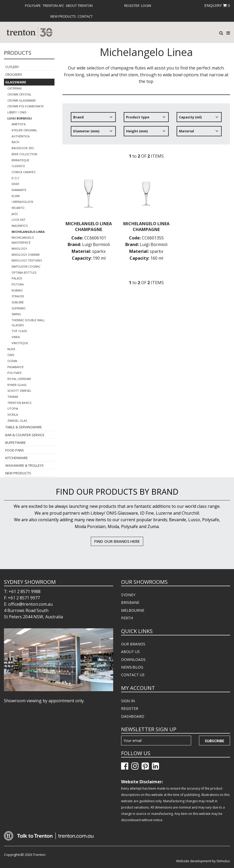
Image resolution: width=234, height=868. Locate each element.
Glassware (16, 82)
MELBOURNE (133, 610)
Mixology (19, 249)
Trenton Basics (19, 403)
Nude (11, 349)
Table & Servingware (24, 427)
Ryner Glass (17, 385)
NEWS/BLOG (132, 667)
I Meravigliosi (22, 202)
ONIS (11, 355)
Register (132, 6)
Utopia (13, 408)
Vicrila (13, 415)
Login (146, 6)
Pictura (18, 284)
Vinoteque (20, 343)
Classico (18, 166)
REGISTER (130, 708)
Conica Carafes (23, 172)
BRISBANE (130, 602)
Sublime (18, 302)
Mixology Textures (27, 260)
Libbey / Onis (17, 112)
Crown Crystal (19, 94)
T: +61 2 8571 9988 (22, 591)
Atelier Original (24, 130)
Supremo (19, 308)
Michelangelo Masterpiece (23, 240)
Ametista (19, 124)
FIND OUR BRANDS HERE (117, 541)
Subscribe (215, 741)
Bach (15, 142)
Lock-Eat (19, 220)
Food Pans (15, 450)
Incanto (18, 208)
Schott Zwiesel (19, 391)
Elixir (16, 196)
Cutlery (12, 67)
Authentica (21, 136)
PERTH (127, 618)
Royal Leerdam (19, 379)
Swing (16, 314)
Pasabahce (16, 367)
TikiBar (13, 397)
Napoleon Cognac (26, 266)
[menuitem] (33, 6)
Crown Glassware (22, 100)
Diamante (19, 190)
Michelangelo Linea (28, 232)
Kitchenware (17, 458)
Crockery (14, 74)
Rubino (17, 290)
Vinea (16, 337)
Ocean (12, 361)
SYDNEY (128, 595)
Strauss (18, 296)
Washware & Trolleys (24, 465)
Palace (17, 278)
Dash (15, 184)
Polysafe (33, 6)
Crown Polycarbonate (26, 106)
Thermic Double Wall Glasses (28, 323)
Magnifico (20, 226)
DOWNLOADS (133, 659)
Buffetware (16, 443)
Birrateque (20, 160)
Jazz (15, 214)
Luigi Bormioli (20, 118)
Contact (85, 16)
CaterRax (14, 88)
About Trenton (79, 6)
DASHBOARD (133, 716)
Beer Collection (24, 154)
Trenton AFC (53, 6)
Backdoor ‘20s (23, 148)
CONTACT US (133, 675)
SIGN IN (128, 701)
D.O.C (16, 178)
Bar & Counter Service (25, 435)
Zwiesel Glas (17, 421)
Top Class (19, 331)
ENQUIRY (217, 5)
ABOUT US (130, 652)
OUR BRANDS (133, 644)
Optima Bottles (24, 272)
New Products (63, 16)
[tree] (146, 126)
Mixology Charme (26, 255)
